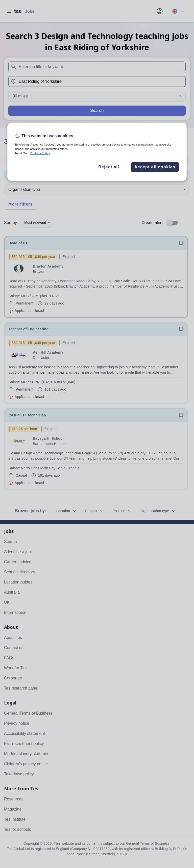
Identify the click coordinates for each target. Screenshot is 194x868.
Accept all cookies (155, 167)
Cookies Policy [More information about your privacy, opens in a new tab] (40, 153)
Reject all (109, 167)
